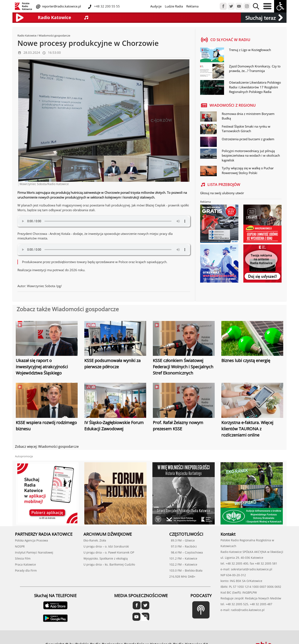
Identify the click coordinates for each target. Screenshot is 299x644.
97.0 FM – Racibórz (183, 546)
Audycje (156, 6)
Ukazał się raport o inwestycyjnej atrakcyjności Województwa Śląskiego (42, 367)
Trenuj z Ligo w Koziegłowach (250, 50)
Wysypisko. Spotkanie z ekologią (106, 558)
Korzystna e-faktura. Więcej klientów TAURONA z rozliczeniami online (247, 429)
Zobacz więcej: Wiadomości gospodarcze (47, 446)
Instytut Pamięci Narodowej (34, 552)
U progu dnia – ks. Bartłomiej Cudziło (109, 564)
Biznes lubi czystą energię (246, 360)
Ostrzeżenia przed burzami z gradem (248, 139)
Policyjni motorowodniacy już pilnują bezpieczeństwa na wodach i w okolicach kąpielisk (251, 156)
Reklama (192, 6)
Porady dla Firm (26, 570)
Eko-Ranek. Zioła (95, 540)
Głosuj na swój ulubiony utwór (222, 193)
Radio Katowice (27, 35)
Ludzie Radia (174, 6)
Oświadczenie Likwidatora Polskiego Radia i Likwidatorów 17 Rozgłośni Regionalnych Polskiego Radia (255, 87)
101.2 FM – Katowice (183, 558)
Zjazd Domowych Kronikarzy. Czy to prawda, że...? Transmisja (255, 69)
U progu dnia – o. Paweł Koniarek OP (109, 552)
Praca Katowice (25, 564)
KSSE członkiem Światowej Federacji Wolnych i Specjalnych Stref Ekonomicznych (183, 367)
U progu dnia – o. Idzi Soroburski (106, 546)
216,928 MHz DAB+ (182, 576)
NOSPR (20, 546)
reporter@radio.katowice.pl (61, 6)
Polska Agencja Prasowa (31, 540)
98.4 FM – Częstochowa (186, 552)
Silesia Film (23, 558)
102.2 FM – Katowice (183, 564)
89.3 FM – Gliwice (182, 540)
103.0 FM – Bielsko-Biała (186, 570)
